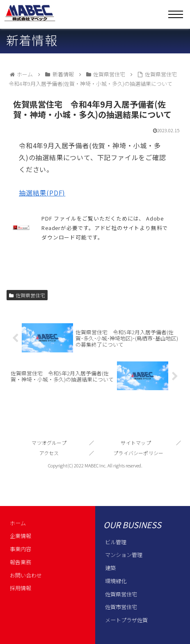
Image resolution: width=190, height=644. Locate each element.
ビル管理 (116, 542)
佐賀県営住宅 (27, 295)
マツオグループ (49, 443)
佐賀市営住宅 (121, 607)
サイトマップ (136, 443)
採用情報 (21, 588)
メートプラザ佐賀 (126, 620)
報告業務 (21, 562)
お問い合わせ (26, 575)
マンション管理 (124, 555)
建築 (110, 568)
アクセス (49, 453)
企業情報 (21, 536)
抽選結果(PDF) (42, 193)
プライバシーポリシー (138, 453)
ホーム (18, 523)
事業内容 (21, 549)
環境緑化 (116, 581)
